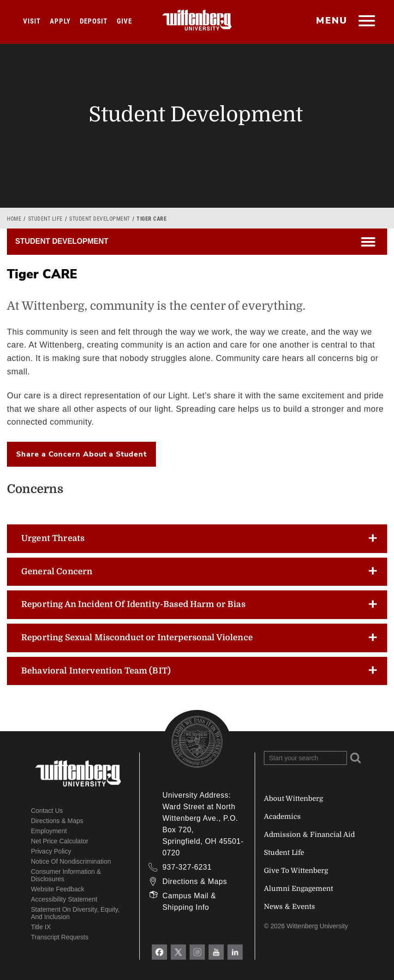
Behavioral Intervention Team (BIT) (96, 671)
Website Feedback (58, 889)
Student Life (45, 219)
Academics (282, 817)
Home (14, 219)
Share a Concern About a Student (81, 454)
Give (124, 21)
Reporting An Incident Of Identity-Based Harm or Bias (133, 604)
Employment (49, 831)
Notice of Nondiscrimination (71, 861)
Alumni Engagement (298, 889)
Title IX (41, 927)
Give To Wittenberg (296, 871)
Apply (60, 21)
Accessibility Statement (64, 899)
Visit (32, 21)
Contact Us (47, 811)
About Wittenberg (293, 799)
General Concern (57, 571)
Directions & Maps (57, 821)
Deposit (94, 21)
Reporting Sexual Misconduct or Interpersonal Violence (137, 637)
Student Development (100, 219)
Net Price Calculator (60, 841)
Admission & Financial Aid (309, 835)
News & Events (290, 907)
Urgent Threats (53, 538)
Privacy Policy (51, 851)
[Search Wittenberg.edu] (305, 758)
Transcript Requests (60, 937)
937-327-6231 (187, 867)
